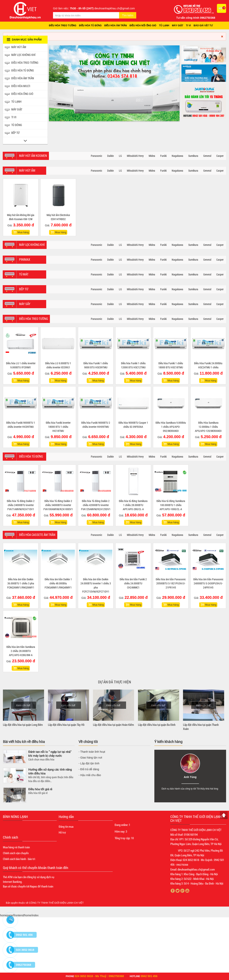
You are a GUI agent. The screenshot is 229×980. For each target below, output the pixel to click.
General (207, 156)
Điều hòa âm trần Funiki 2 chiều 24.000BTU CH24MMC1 (133, 583)
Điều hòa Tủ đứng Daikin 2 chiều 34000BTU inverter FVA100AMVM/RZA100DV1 (58, 505)
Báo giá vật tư (203, 26)
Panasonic (96, 156)
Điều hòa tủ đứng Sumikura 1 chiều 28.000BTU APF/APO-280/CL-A (133, 505)
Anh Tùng (190, 777)
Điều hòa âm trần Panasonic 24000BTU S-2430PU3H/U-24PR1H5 (208, 583)
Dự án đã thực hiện (114, 682)
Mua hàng (23, 232)
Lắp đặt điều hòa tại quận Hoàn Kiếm (113, 725)
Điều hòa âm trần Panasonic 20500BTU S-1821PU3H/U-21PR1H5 (171, 583)
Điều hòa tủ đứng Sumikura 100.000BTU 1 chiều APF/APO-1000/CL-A (171, 505)
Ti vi (188, 26)
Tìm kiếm (128, 15)
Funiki (163, 156)
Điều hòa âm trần (115, 26)
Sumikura (193, 156)
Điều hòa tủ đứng (90, 26)
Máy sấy (25, 304)
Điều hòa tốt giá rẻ (40, 789)
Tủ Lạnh (13, 102)
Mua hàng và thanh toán (16, 847)
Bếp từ (12, 133)
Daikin (111, 156)
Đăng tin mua (66, 827)
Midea (152, 156)
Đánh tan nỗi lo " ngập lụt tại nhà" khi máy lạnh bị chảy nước (50, 754)
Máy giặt (178, 26)
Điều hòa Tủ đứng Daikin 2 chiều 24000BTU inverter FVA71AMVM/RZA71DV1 (21, 505)
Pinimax (25, 259)
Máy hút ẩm (15, 47)
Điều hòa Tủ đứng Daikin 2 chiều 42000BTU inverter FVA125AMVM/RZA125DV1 (96, 505)
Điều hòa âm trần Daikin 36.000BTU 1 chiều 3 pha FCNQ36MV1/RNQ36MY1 (21, 583)
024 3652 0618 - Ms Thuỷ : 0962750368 (99, 976)
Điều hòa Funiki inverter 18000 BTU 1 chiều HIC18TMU (58, 427)
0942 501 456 (149, 976)
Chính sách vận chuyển (16, 853)
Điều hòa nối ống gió (143, 26)
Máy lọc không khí (20, 55)
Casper (220, 156)
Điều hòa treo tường (63, 26)
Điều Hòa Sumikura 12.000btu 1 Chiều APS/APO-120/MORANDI (208, 427)
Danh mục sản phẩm (24, 40)
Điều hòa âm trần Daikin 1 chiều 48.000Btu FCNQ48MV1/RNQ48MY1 (58, 583)
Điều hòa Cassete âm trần (37, 535)
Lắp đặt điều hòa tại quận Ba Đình (157, 725)
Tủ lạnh (164, 26)
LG (120, 156)
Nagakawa (177, 156)
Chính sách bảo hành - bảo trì (19, 859)
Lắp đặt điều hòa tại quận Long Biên (23, 725)
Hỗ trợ (62, 832)
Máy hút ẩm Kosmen (33, 156)
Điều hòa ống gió (19, 94)
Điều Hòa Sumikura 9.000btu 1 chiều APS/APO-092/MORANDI (171, 427)
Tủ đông (13, 125)
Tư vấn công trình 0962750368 (196, 18)
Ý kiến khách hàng (168, 742)
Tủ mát (24, 274)
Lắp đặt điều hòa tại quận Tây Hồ (66, 725)
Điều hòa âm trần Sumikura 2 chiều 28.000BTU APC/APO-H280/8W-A (21, 651)
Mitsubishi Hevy (135, 156)
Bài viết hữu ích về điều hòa (24, 742)
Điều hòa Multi (18, 86)
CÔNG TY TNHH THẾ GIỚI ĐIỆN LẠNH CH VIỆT (56, 903)
